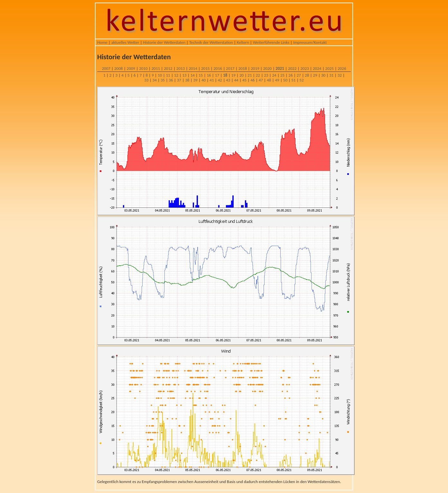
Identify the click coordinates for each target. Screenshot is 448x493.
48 (269, 80)
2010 (143, 68)
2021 (280, 68)
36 (171, 80)
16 (209, 75)
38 (187, 80)
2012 (168, 68)
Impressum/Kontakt (310, 42)
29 (315, 75)
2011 (156, 68)
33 (146, 80)
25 (282, 75)
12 (176, 75)
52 (302, 80)
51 (293, 80)
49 (277, 80)
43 (228, 80)
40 (204, 80)
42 (220, 80)
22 (258, 75)
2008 (118, 68)
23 (266, 75)
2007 (106, 68)
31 (331, 75)
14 (193, 75)
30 (323, 75)
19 (233, 75)
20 (242, 75)
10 (160, 75)
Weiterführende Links (271, 42)
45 (244, 80)
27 (299, 75)
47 (261, 80)
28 (307, 75)
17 (217, 75)
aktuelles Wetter (125, 42)
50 (285, 80)
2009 (131, 68)
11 (168, 75)
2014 (193, 68)
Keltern (243, 42)
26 (290, 75)
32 (340, 75)
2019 (255, 68)
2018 (243, 68)
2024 (317, 68)
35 (163, 80)
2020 (267, 68)
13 (184, 75)
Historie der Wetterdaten (164, 42)
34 (155, 80)
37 (179, 80)
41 (212, 80)
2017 (230, 68)
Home (102, 42)
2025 (330, 68)
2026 (342, 68)
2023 (304, 68)
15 (201, 75)
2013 (181, 68)
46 (252, 80)
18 (225, 75)
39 (196, 80)
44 (236, 80)
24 (274, 75)
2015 (205, 68)
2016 (218, 68)
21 (250, 75)
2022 (292, 68)
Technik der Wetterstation (211, 42)
